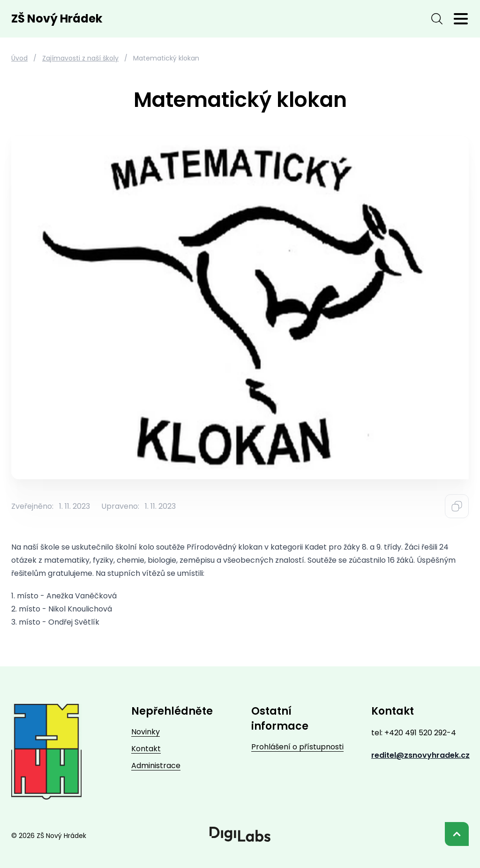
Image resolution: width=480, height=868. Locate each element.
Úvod (19, 58)
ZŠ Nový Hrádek (57, 19)
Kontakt (146, 749)
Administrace (156, 766)
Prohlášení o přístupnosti (297, 747)
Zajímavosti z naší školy (80, 58)
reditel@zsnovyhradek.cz (420, 755)
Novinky (146, 732)
